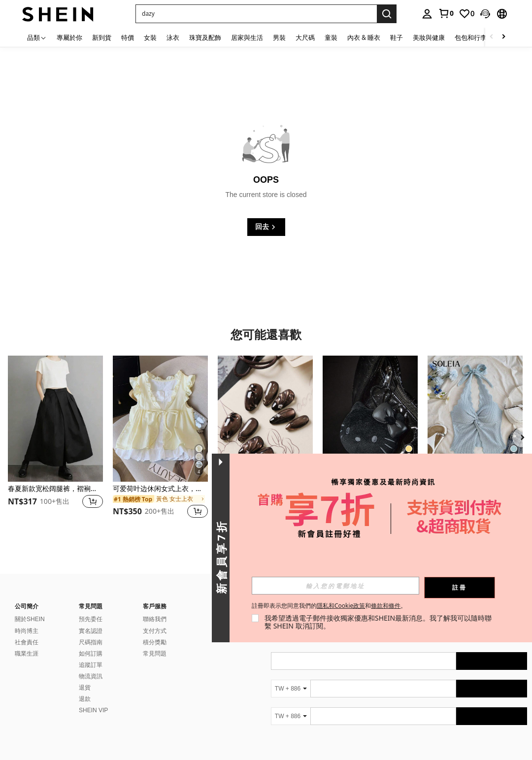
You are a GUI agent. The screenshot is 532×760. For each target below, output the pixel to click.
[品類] (37, 37)
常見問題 (155, 654)
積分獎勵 (155, 642)
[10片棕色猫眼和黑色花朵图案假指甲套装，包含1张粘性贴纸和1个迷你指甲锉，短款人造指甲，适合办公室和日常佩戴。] (265, 419)
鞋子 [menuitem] (397, 37)
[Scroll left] (492, 37)
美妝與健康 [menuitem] (429, 37)
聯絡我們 (155, 619)
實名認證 (91, 631)
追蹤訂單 (91, 665)
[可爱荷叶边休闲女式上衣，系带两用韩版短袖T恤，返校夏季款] (160, 419)
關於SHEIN (30, 619)
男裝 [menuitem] (279, 37)
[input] (335, 586)
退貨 (85, 688)
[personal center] (427, 14)
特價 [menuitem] (128, 37)
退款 (85, 699)
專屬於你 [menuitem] (69, 37)
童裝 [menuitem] (331, 37)
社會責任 (27, 642)
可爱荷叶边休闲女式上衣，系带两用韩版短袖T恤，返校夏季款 (160, 489)
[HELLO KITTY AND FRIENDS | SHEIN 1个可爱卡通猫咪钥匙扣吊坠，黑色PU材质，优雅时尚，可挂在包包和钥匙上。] (370, 419)
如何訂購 (91, 654)
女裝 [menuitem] (150, 37)
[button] (256, 14)
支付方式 (155, 631)
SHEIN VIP (93, 710)
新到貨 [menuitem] (102, 37)
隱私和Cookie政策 (341, 606)
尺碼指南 (91, 642)
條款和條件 (386, 606)
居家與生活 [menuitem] (247, 37)
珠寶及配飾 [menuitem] (205, 37)
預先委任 (91, 619)
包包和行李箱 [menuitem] (474, 37)
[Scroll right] (503, 37)
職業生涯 (27, 654)
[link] (446, 13)
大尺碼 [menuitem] (305, 37)
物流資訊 (91, 676)
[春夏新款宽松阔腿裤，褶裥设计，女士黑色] (55, 419)
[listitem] (55, 443)
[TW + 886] (291, 689)
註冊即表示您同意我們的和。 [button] (329, 606)
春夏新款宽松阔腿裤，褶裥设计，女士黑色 (55, 489)
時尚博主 (27, 631)
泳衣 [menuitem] (173, 37)
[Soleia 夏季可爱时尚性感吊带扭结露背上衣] (475, 419)
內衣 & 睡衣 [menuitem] (364, 37)
